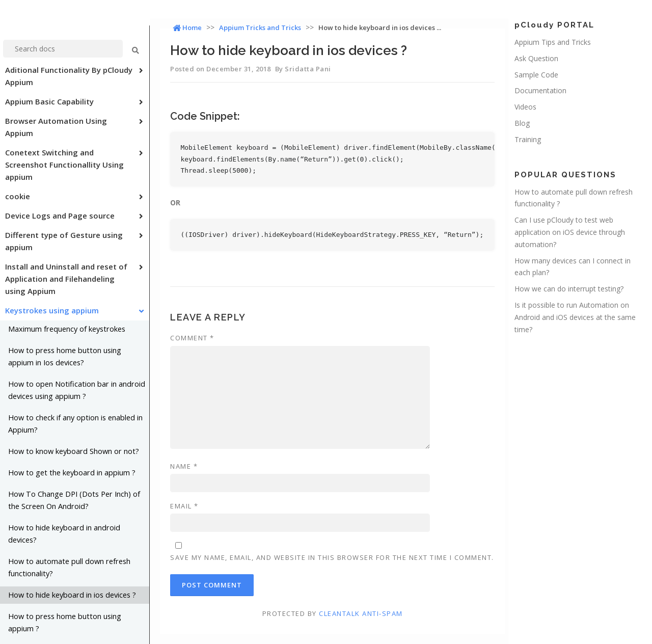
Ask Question (536, 58)
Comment (192, 338)
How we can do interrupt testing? (569, 289)
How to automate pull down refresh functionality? (69, 567)
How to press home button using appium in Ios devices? (65, 356)
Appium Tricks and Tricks (260, 28)
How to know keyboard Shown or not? (74, 451)
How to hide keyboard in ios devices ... (380, 28)
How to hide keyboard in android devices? (64, 534)
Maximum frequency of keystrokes (67, 329)
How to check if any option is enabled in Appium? (75, 424)
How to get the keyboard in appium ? (72, 473)
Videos (525, 107)
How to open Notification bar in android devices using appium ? (77, 390)
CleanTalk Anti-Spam (361, 613)
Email (184, 506)
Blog (522, 123)
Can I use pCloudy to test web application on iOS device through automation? (570, 232)
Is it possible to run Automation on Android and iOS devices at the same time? (575, 317)
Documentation (540, 90)
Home (187, 28)
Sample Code (536, 75)
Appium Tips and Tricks (553, 42)
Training (528, 139)
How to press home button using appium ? (65, 622)
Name (184, 466)
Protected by (333, 613)
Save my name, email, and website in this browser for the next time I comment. (332, 557)
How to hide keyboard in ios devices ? (72, 595)
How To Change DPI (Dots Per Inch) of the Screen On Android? (74, 500)
